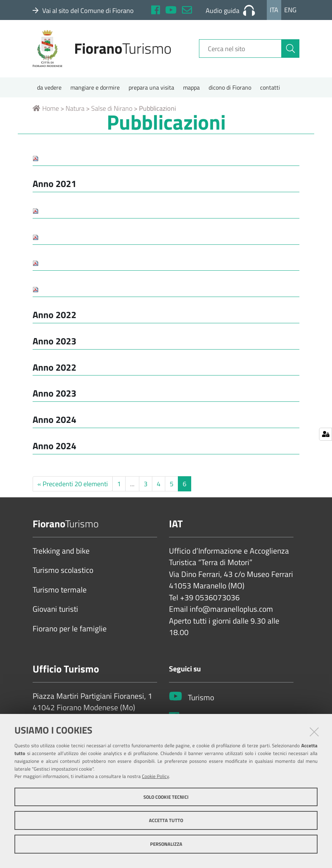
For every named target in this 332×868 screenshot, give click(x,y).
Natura (75, 109)
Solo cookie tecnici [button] (166, 797)
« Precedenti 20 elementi (73, 485)
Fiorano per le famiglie (70, 630)
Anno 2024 (54, 420)
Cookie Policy (155, 776)
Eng (290, 10)
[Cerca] (290, 49)
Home (46, 109)
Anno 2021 (54, 185)
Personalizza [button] (166, 844)
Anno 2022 (54, 316)
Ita (274, 10)
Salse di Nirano (112, 109)
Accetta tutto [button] (166, 820)
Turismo (201, 699)
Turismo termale (60, 591)
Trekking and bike (61, 552)
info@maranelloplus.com (231, 610)
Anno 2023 (54, 342)
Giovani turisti (55, 610)
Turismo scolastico (63, 571)
